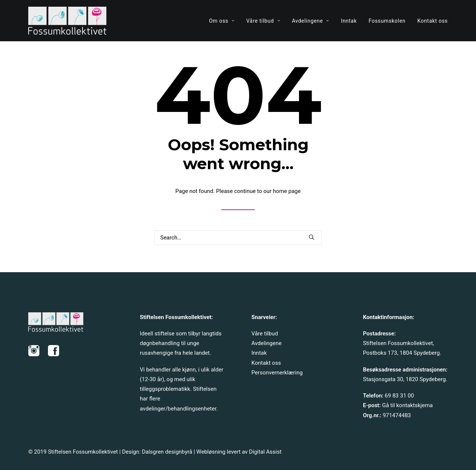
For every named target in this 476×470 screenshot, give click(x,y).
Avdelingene (311, 21)
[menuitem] (224, 21)
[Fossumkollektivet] (67, 21)
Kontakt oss (432, 21)
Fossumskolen (387, 21)
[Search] (238, 238)
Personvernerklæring (277, 373)
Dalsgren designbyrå (167, 452)
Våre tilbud (263, 21)
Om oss (222, 21)
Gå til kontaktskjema (407, 405)
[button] (311, 237)
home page (287, 191)
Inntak (349, 21)
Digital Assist (266, 452)
